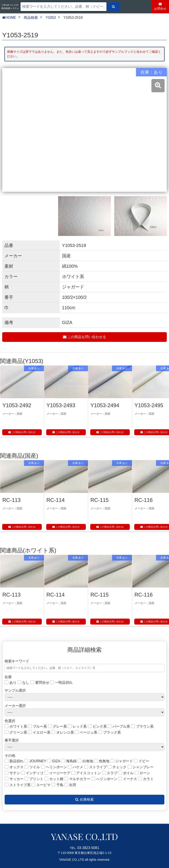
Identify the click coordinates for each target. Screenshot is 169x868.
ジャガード (122, 761)
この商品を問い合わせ (22, 432)
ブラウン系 (142, 727)
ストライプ (96, 767)
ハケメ (75, 767)
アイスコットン (86, 773)
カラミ (146, 779)
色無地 (102, 761)
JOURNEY (35, 761)
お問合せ (160, 6)
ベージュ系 (86, 733)
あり (11, 683)
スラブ (110, 773)
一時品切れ (61, 683)
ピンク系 (97, 727)
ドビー (141, 761)
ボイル (126, 773)
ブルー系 (37, 727)
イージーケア (57, 773)
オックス (14, 767)
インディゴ (32, 773)
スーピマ (41, 785)
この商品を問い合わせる (84, 337)
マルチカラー (77, 779)
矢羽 (70, 785)
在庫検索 (84, 799)
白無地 (85, 761)
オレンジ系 (63, 733)
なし (23, 683)
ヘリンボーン (54, 767)
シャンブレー (141, 767)
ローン (142, 773)
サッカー (14, 779)
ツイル (32, 767)
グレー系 (57, 727)
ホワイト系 (16, 727)
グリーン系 (16, 733)
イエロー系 (39, 733)
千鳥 (57, 785)
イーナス (128, 779)
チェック (117, 767)
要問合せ (40, 683)
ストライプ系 (18, 785)
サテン (12, 773)
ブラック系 (110, 733)
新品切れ (14, 761)
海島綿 (69, 761)
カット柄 (54, 779)
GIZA (54, 761)
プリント (34, 779)
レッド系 (77, 727)
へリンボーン (104, 779)
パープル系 (119, 727)
